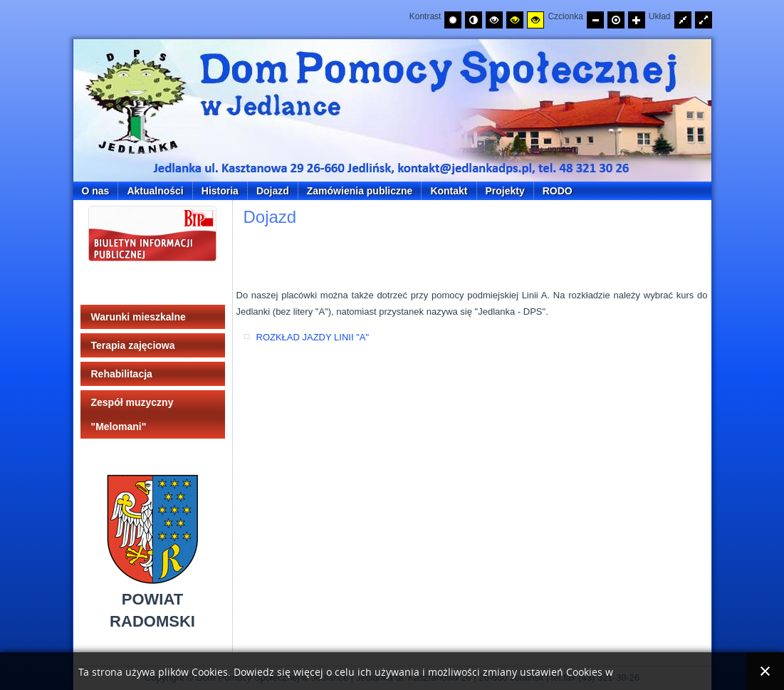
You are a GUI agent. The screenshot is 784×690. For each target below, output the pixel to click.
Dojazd (273, 191)
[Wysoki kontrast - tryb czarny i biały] (494, 20)
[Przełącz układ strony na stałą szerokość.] (683, 20)
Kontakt (449, 191)
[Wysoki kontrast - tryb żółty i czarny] (535, 20)
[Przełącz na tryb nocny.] (474, 20)
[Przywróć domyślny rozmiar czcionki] (616, 20)
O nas (96, 191)
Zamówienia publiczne (360, 191)
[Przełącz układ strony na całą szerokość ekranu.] (704, 20)
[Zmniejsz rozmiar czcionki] (595, 20)
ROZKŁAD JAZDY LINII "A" (313, 337)
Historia (220, 191)
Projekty (505, 191)
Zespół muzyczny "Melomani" (132, 414)
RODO (558, 191)
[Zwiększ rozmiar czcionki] (637, 20)
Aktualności (155, 191)
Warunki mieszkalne (138, 317)
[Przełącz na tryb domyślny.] (453, 20)
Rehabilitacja (122, 374)
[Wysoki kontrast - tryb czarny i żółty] (515, 20)
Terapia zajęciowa (133, 345)
